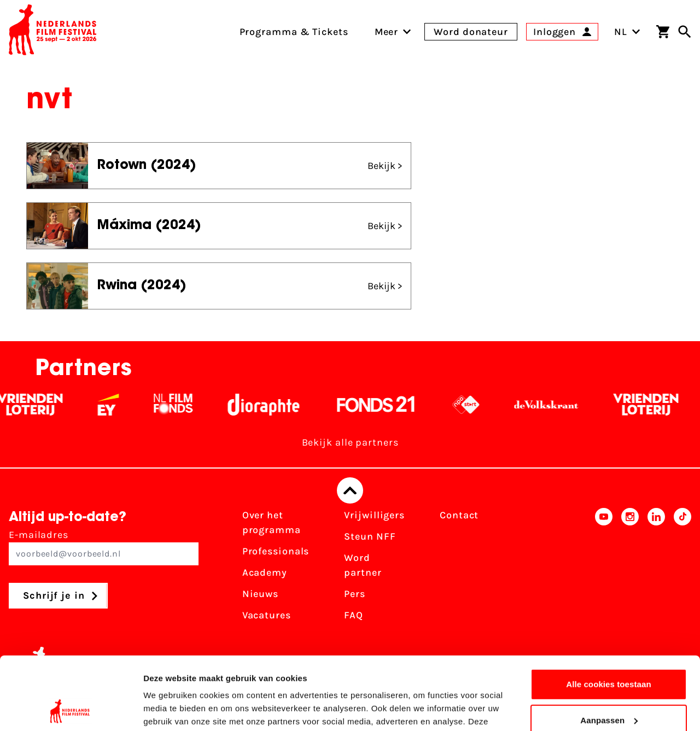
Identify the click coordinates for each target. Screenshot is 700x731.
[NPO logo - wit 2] (473, 405)
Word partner (363, 565)
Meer (387, 32)
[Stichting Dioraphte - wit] (270, 405)
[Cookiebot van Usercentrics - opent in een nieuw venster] (71, 710)
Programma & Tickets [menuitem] (294, 32)
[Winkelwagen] (663, 32)
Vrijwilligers (374, 515)
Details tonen (169, 709)
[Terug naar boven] (350, 490)
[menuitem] (387, 32)
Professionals (276, 551)
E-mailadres (104, 547)
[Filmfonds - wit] (180, 405)
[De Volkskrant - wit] (553, 405)
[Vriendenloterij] (37, 405)
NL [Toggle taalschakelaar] (627, 32)
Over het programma (272, 522)
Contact (459, 515)
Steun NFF (370, 536)
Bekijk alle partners (350, 442)
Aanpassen (609, 651)
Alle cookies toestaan (609, 616)
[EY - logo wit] (115, 405)
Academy (265, 572)
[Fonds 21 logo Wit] (383, 405)
